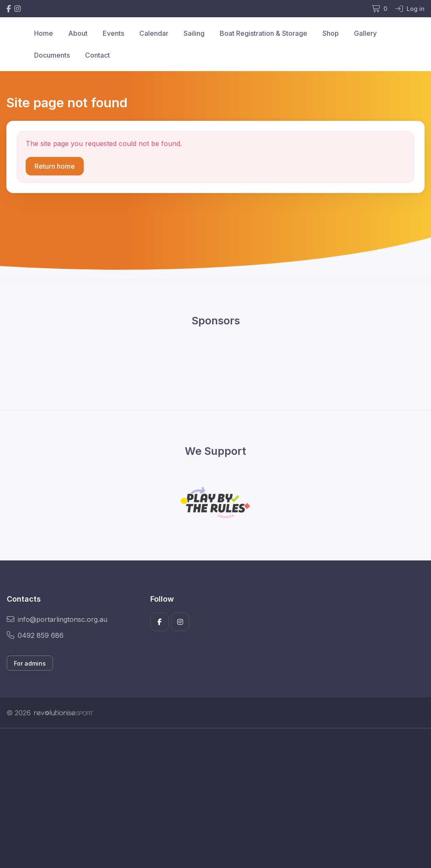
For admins (30, 663)
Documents (52, 55)
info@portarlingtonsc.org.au (57, 619)
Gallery (365, 33)
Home (44, 33)
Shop (331, 33)
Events (113, 33)
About (78, 33)
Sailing (194, 33)
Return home (55, 166)
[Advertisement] (215, 807)
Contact (97, 55)
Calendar (154, 33)
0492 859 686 (35, 635)
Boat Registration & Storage (263, 33)
